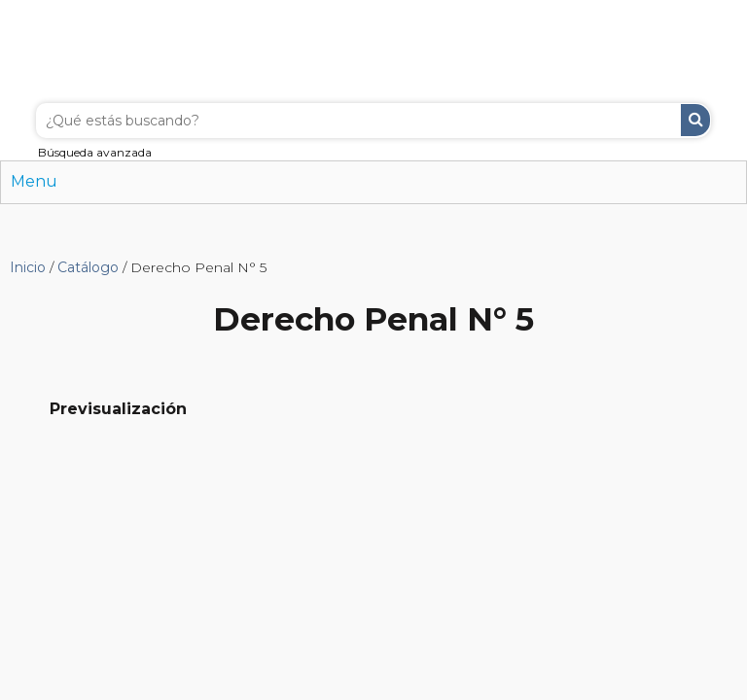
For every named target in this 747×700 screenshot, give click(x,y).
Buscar (695, 120)
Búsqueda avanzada (95, 152)
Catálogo (88, 267)
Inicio (28, 267)
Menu (34, 181)
